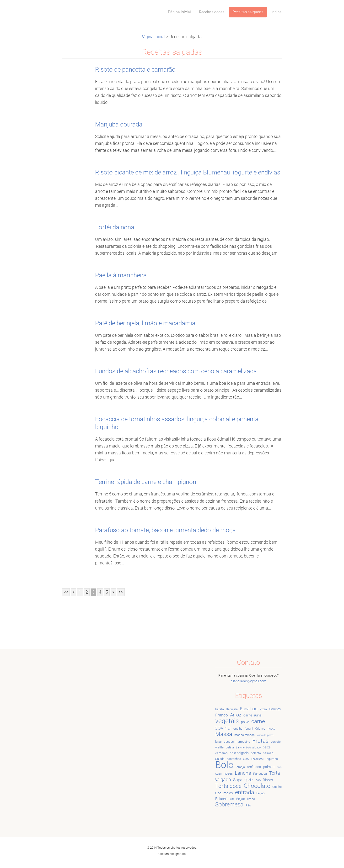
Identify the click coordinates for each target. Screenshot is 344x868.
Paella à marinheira (121, 275)
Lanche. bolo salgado (248, 748)
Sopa (238, 780)
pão (258, 780)
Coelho (277, 787)
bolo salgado (239, 753)
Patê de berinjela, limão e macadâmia (145, 323)
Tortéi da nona (115, 227)
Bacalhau (249, 709)
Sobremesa (229, 805)
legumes (272, 759)
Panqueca (260, 774)
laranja (240, 767)
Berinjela (232, 709)
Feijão (260, 793)
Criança (260, 729)
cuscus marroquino (237, 742)
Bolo (224, 765)
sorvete (276, 742)
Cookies (275, 709)
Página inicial (153, 37)
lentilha (238, 729)
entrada (245, 792)
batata (220, 709)
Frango (222, 715)
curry (246, 759)
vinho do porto (265, 735)
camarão (221, 753)
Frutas (260, 741)
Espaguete (258, 759)
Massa (224, 734)
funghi (249, 729)
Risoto (268, 780)
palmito (269, 767)
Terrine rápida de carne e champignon (146, 482)
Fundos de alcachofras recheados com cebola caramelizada (176, 371)
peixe (267, 747)
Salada (220, 759)
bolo (279, 767)
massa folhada (245, 735)
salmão (268, 753)
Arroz (236, 715)
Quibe (218, 774)
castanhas (234, 759)
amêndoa (254, 767)
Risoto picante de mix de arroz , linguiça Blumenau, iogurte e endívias (188, 172)
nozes (228, 773)
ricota (271, 729)
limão (251, 799)
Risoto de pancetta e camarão (135, 69)
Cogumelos (224, 793)
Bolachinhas (225, 799)
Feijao (241, 799)
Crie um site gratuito (172, 854)
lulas (218, 742)
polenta (256, 753)
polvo (245, 722)
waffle (219, 747)
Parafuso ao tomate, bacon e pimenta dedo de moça (165, 530)
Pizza (263, 709)
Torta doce (228, 786)
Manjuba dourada (119, 124)
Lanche (243, 773)
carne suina (253, 715)
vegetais (227, 721)
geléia (230, 747)
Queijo (249, 780)
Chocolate (257, 786)
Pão (248, 805)
